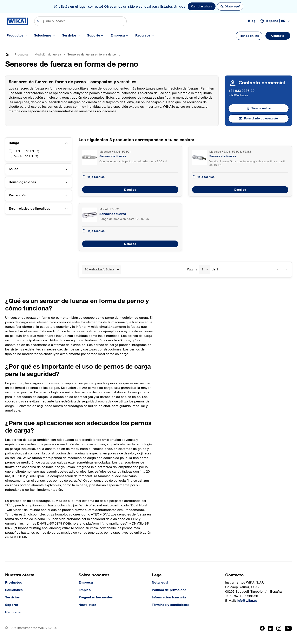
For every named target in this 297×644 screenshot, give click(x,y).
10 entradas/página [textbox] (99, 270)
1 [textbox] (202, 270)
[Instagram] (279, 628)
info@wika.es (239, 95)
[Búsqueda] (80, 21)
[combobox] (101, 270)
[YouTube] (288, 628)
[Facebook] (262, 628)
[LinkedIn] (271, 628)
